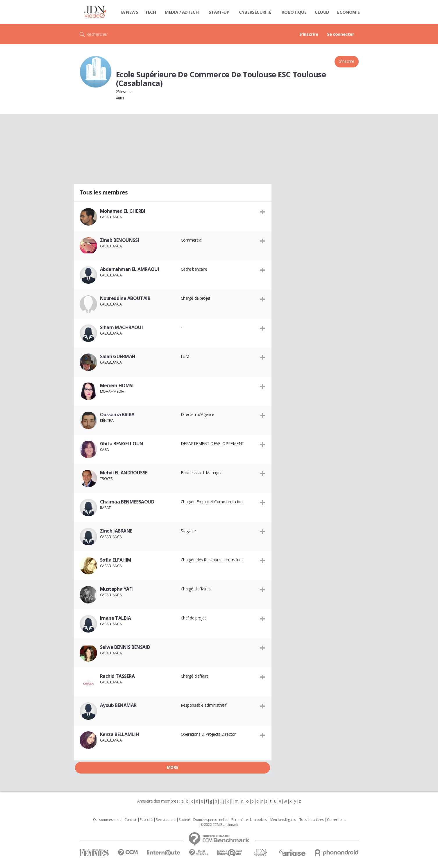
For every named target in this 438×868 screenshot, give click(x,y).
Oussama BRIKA (117, 415)
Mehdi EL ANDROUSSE (124, 473)
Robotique (294, 12)
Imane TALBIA (116, 618)
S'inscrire (309, 34)
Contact (130, 820)
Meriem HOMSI (117, 385)
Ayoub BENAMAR (118, 705)
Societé (184, 820)
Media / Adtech (182, 12)
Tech (150, 12)
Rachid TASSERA (117, 676)
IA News (129, 12)
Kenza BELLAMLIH (120, 734)
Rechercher (97, 34)
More (172, 767)
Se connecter (341, 34)
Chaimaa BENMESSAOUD (127, 502)
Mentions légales (283, 820)
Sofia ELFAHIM (116, 560)
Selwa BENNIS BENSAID (125, 647)
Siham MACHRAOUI (121, 327)
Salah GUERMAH (118, 356)
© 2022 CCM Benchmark (219, 825)
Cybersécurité (255, 12)
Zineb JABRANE (116, 531)
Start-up (219, 12)
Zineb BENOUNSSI (120, 240)
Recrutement (166, 820)
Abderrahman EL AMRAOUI (130, 269)
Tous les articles (312, 820)
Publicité (146, 820)
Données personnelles (211, 820)
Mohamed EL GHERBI (123, 211)
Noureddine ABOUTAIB (125, 298)
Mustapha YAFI (117, 589)
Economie (348, 12)
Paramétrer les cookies (249, 820)
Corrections (336, 820)
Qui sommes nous (107, 820)
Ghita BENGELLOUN (122, 444)
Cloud (322, 12)
